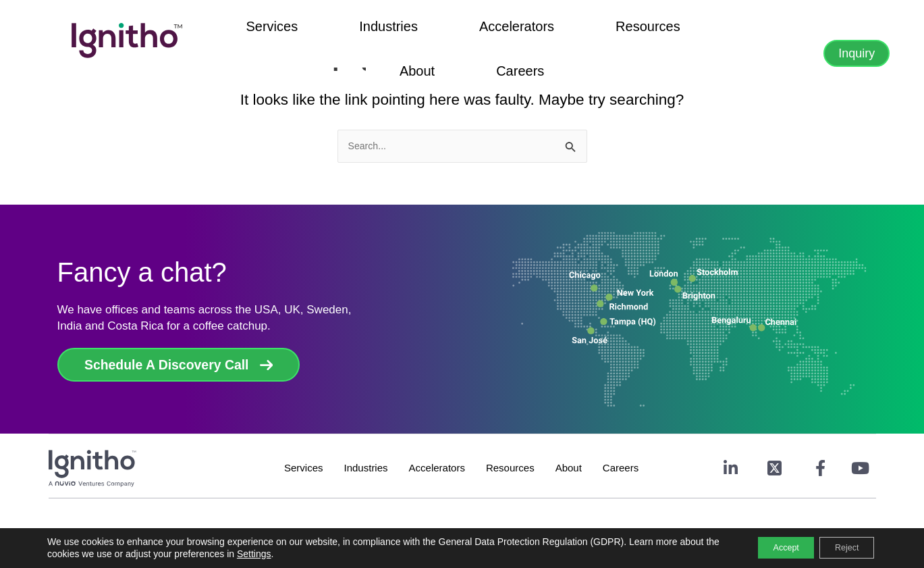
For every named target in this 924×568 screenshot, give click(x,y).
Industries (349, 31)
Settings (296, 553)
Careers (646, 31)
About (587, 31)
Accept (767, 547)
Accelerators (432, 31)
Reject (840, 547)
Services (276, 31)
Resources (520, 31)
